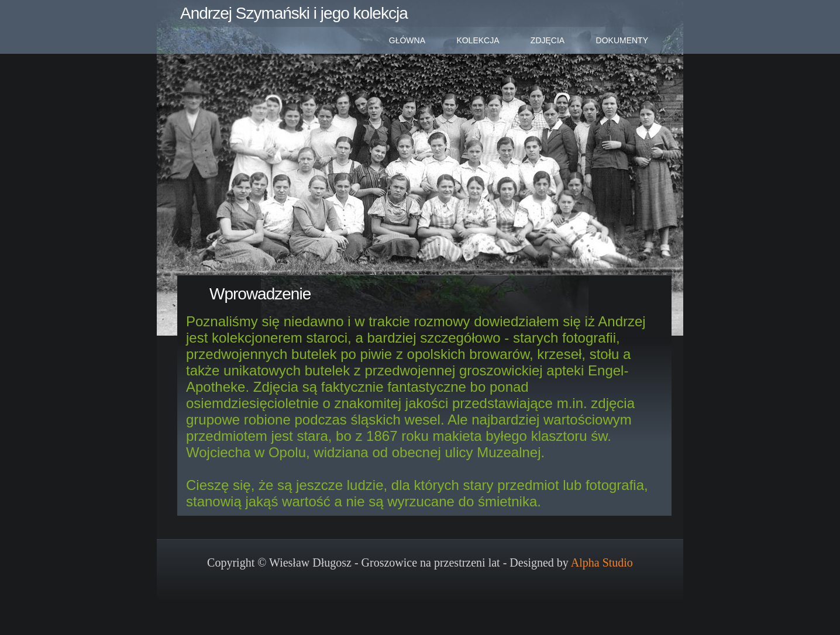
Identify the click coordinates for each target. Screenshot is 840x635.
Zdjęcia (548, 40)
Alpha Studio (602, 562)
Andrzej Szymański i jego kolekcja (294, 13)
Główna (407, 40)
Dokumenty (622, 40)
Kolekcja (478, 40)
